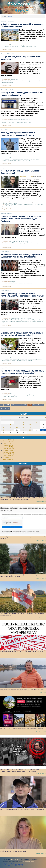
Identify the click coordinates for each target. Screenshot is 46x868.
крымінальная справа (7, 82)
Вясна (21, 11)
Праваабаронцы (23, 242)
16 (23, 427)
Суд (17, 80)
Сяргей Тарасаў (19, 159)
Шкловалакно (14, 121)
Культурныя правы (15, 158)
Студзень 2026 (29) (8, 445)
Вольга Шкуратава (33, 320)
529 (34, 405)
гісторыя (12, 159)
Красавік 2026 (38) (8, 440)
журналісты (20, 205)
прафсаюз (20, 121)
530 (38, 405)
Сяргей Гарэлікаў (11, 321)
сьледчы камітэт (23, 320)
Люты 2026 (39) (7, 443)
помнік (20, 160)
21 (10, 430)
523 (8, 405)
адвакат (21, 243)
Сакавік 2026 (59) (8, 442)
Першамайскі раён (21, 321)
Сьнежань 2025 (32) (9, 447)
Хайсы (34, 359)
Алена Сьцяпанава (27, 360)
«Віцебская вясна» (26, 177)
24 (30, 430)
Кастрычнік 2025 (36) (9, 450)
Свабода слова (28, 202)
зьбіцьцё (16, 320)
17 (30, 427)
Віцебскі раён (9, 359)
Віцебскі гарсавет (14, 46)
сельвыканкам (16, 81)
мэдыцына (22, 46)
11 (37, 425)
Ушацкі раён (8, 81)
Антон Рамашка (27, 359)
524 (13, 405)
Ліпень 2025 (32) (8, 456)
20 (4, 430)
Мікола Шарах (27, 122)
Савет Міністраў (9, 283)
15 (17, 427)
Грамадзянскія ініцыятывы (17, 358)
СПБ (25, 121)
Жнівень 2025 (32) (8, 454)
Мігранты (16, 242)
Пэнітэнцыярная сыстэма (17, 202)
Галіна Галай (20, 122)
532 (2, 408)
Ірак (25, 243)
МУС (16, 283)
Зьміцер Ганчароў (6, 360)
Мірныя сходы (37, 202)
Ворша (11, 205)
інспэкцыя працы (31, 121)
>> (9, 408)
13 (4, 427)
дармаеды (26, 205)
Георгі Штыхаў (31, 159)
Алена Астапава (26, 160)
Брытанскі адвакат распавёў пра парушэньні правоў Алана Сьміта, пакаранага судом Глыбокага (21, 219)
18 (37, 427)
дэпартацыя (27, 283)
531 (42, 405)
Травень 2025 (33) (8, 459)
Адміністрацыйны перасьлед (9, 203)
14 (10, 427)
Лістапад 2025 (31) (8, 449)
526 (21, 405)
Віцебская (19, 4)
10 (30, 425)
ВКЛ (25, 159)
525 (17, 405)
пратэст (31, 205)
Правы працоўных (15, 120)
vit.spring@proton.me (29, 861)
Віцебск (7, 46)
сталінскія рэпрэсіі (18, 359)
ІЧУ (15, 205)
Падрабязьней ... (7, 49)
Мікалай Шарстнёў (31, 46)
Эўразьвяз (20, 283)
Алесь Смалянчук (12, 160)
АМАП (12, 320)
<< (2, 405)
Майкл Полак (15, 243)
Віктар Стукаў (12, 122)
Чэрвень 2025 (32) (8, 457)
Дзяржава (24, 45)
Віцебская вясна (15, 859)
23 (23, 430)
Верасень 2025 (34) (8, 452)
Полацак (7, 121)
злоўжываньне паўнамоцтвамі (28, 81)
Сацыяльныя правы (15, 45)
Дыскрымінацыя (25, 120)
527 (25, 405)
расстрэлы (39, 359)
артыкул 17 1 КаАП (31, 321)
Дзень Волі (9, 206)
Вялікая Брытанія (31, 243)
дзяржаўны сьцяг (30, 395)
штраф (38, 81)
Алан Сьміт (8, 243)
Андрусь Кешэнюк (17, 360)
